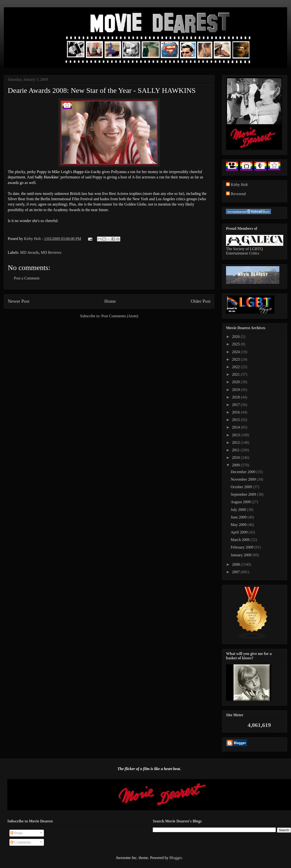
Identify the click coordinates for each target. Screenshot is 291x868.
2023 (236, 359)
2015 (236, 420)
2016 (236, 412)
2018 (236, 397)
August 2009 (241, 502)
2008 (236, 564)
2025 (236, 344)
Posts (16, 833)
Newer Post (19, 301)
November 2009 (244, 479)
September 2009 (244, 494)
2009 (236, 465)
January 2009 (242, 555)
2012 (236, 442)
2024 (236, 352)
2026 (236, 337)
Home (110, 301)
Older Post (201, 301)
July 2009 (239, 510)
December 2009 (243, 472)
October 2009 (242, 487)
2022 (236, 367)
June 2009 (239, 517)
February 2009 (242, 547)
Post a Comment (27, 278)
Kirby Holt (33, 239)
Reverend (238, 194)
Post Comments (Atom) (120, 316)
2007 (236, 572)
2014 (236, 427)
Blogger (176, 858)
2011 (236, 450)
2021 (236, 374)
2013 (236, 435)
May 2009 (239, 525)
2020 (236, 382)
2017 (236, 405)
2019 (236, 390)
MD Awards (29, 252)
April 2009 (240, 532)
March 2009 (241, 540)
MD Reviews (51, 252)
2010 (236, 458)
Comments (21, 842)
